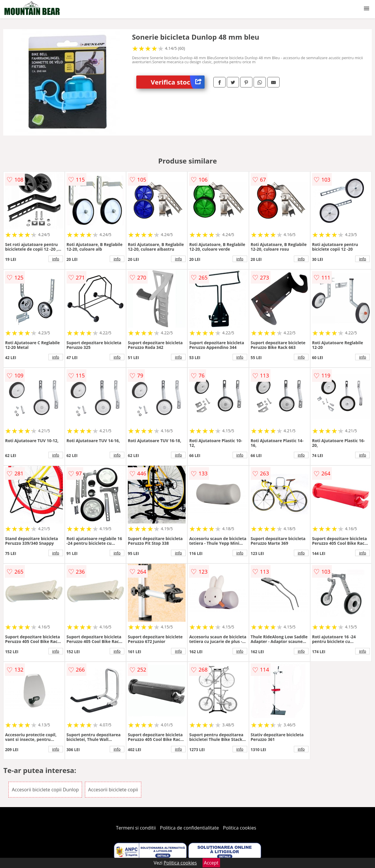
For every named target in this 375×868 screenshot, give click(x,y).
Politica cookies (240, 828)
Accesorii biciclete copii (113, 790)
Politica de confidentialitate (189, 828)
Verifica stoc (178, 82)
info (56, 259)
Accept (211, 863)
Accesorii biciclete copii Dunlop (45, 790)
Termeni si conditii (136, 828)
